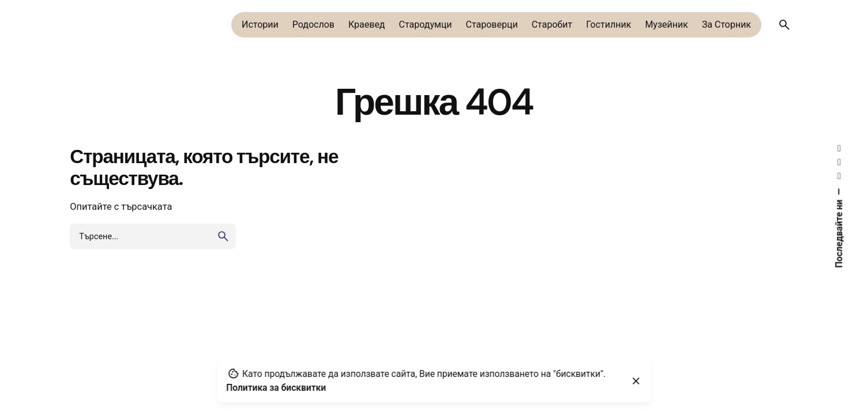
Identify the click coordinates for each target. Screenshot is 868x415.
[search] (223, 236)
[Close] (636, 381)
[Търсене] (784, 25)
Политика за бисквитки (276, 388)
